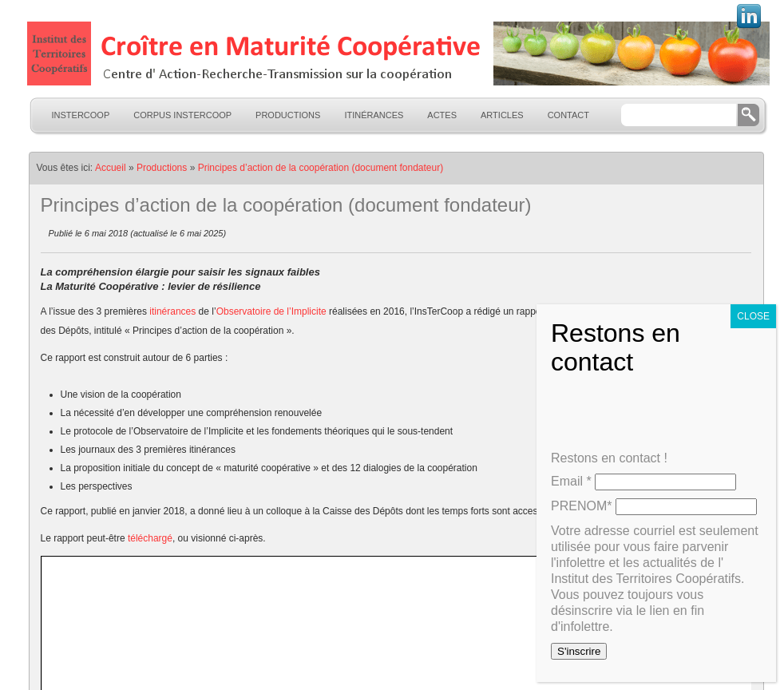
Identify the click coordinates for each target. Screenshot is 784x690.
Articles (502, 115)
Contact (568, 115)
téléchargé (150, 538)
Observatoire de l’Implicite (271, 311)
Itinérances (374, 115)
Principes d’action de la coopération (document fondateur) (321, 168)
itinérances (174, 311)
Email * (571, 481)
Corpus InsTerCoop (182, 115)
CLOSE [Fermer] (753, 316)
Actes (442, 115)
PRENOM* (581, 506)
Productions (288, 115)
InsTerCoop (81, 115)
